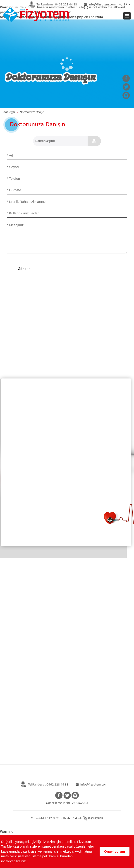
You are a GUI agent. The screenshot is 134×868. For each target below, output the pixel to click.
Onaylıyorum (115, 851)
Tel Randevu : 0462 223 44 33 (42, 785)
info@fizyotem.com (99, 5)
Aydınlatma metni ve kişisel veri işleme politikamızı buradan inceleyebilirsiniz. (47, 856)
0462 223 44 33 (51, 5)
